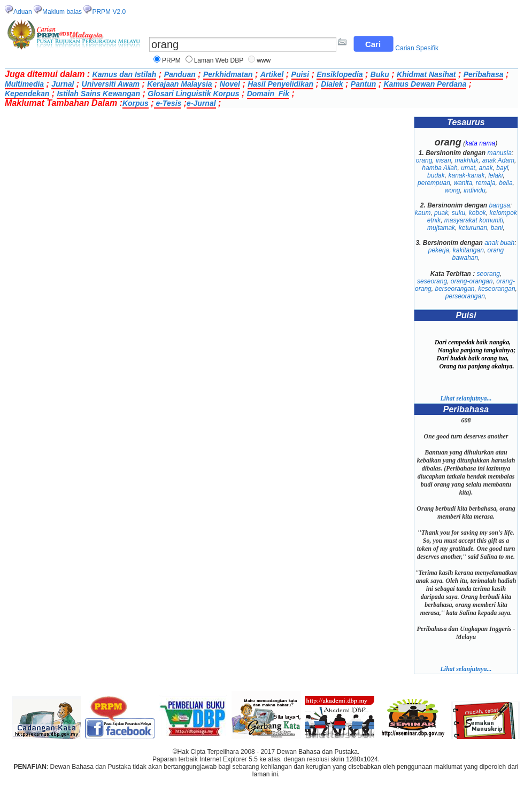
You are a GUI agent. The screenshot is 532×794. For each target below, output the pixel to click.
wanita (463, 183)
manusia (500, 153)
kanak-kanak (466, 175)
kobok (477, 213)
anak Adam (498, 160)
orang (424, 160)
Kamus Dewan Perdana (425, 84)
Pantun (363, 84)
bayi (502, 168)
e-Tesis (168, 103)
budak (436, 175)
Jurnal (63, 84)
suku (458, 213)
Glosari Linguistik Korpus (193, 94)
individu (475, 190)
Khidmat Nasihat (426, 74)
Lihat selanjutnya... (466, 398)
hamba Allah (440, 168)
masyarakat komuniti (474, 220)
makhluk (467, 160)
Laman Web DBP (219, 60)
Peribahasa (484, 74)
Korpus (136, 103)
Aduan (23, 12)
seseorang (432, 281)
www (264, 60)
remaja (486, 183)
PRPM (171, 60)
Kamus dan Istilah (125, 74)
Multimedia (24, 84)
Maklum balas (62, 12)
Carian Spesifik (417, 48)
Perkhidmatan (228, 74)
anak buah (499, 243)
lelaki (495, 175)
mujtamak (441, 228)
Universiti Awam (111, 84)
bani (497, 228)
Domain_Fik (268, 94)
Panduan (180, 74)
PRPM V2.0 (109, 12)
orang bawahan (478, 254)
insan (444, 160)
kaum (423, 213)
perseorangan (465, 296)
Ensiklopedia (340, 74)
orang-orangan (472, 281)
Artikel (272, 74)
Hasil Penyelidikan (280, 84)
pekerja (439, 250)
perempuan (434, 183)
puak (441, 213)
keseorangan (496, 289)
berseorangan (454, 289)
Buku (380, 74)
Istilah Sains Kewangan (98, 94)
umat (468, 168)
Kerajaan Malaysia (179, 84)
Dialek (332, 84)
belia (506, 183)
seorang (488, 274)
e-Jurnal (201, 103)
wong (453, 190)
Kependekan (27, 94)
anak (486, 168)
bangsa (500, 205)
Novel (230, 84)
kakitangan (468, 250)
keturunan (473, 228)
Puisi (300, 74)
